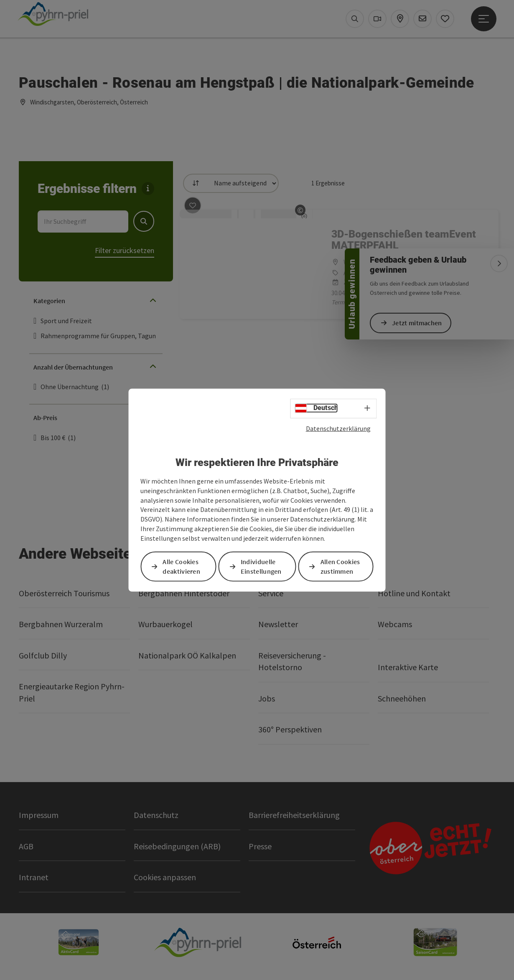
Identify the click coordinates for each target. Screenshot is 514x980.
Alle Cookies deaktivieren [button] (181, 566)
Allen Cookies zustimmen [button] (340, 566)
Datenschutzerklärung (338, 428)
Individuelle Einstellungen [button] (261, 566)
